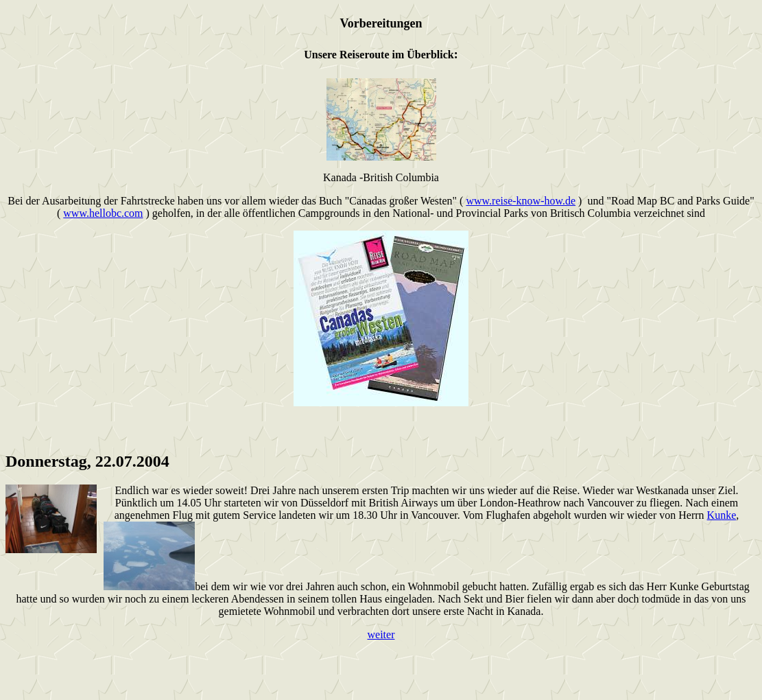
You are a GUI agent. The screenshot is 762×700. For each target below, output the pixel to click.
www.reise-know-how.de (521, 201)
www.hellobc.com (103, 213)
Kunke (722, 515)
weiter (381, 634)
